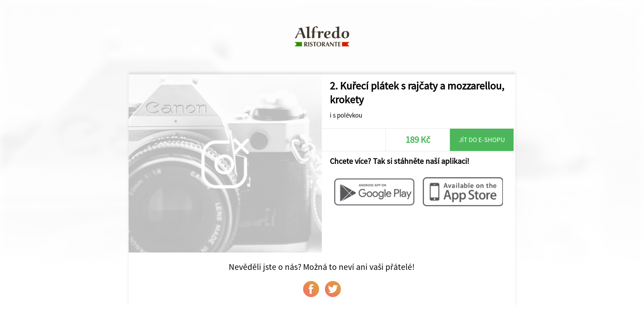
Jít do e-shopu (482, 140)
